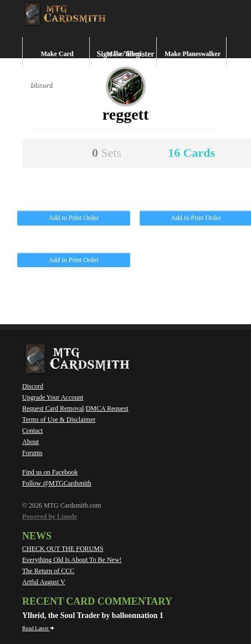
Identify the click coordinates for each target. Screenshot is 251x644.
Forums (32, 453)
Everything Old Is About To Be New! (72, 560)
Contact (32, 431)
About (30, 442)
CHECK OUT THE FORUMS (63, 549)
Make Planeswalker (193, 54)
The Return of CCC (48, 571)
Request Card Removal (53, 408)
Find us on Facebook (50, 472)
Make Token (124, 54)
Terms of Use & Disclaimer (59, 420)
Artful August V (44, 582)
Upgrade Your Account (53, 397)
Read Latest (38, 628)
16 (191, 153)
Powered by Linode (50, 517)
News (37, 536)
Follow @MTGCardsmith (57, 483)
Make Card (57, 54)
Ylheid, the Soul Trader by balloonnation (91, 615)
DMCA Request (107, 408)
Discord (41, 85)
